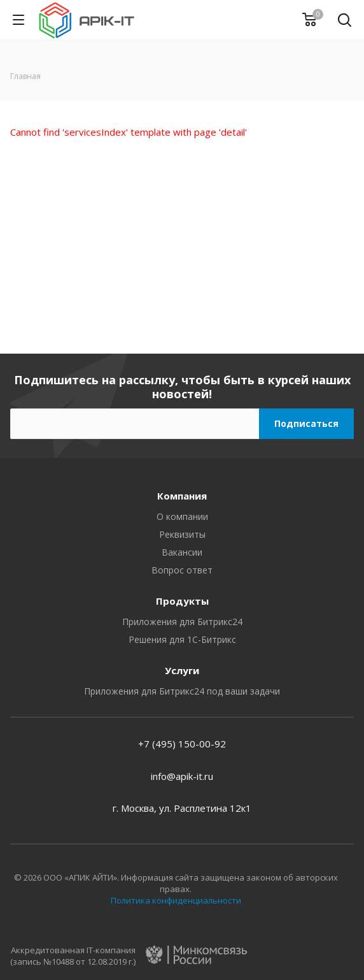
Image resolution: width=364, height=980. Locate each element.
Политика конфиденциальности (176, 900)
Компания (182, 496)
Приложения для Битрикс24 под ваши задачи (182, 691)
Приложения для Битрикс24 (182, 622)
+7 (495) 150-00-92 (182, 744)
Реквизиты (182, 534)
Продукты (182, 601)
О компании (182, 516)
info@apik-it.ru (182, 776)
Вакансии (182, 552)
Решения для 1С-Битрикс (182, 639)
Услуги (182, 670)
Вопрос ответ (182, 570)
